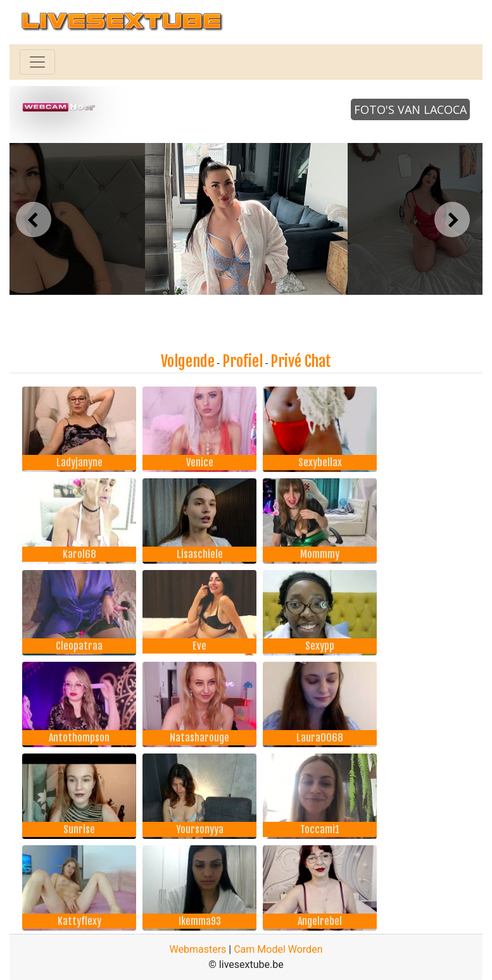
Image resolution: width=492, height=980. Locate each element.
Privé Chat (301, 361)
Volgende (188, 361)
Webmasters (198, 949)
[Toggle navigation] (37, 62)
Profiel (243, 361)
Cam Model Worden (278, 949)
